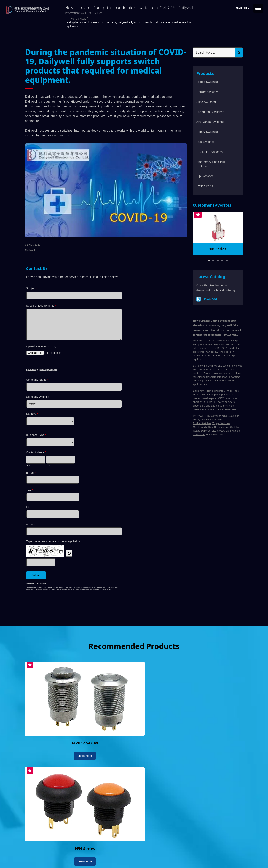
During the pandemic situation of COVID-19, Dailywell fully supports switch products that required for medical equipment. (129, 24)
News (83, 19)
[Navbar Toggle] (258, 8)
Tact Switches (205, 141)
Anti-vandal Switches (210, 121)
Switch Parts (205, 185)
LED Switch (218, 430)
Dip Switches (205, 175)
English (243, 8)
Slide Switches (206, 101)
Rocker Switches (207, 91)
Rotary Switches (207, 131)
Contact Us (199, 434)
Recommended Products (134, 645)
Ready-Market (61, 859)
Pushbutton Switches (210, 111)
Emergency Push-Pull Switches (211, 163)
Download (207, 298)
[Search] (214, 52)
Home (74, 19)
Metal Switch (200, 426)
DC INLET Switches (209, 151)
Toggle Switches (207, 81)
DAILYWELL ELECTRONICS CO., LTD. (72, 854)
